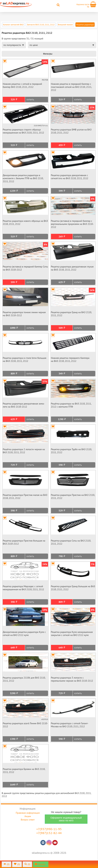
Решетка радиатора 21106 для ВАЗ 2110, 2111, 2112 (24, 679)
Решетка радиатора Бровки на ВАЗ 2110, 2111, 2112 (24, 771)
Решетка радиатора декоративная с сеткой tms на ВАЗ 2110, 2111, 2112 (70, 177)
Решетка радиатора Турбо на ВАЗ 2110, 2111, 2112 (71, 451)
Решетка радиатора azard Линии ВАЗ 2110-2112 (25, 725)
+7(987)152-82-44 (49, 833)
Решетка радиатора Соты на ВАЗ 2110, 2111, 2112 (71, 542)
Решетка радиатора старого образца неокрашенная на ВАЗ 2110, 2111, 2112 (23, 131)
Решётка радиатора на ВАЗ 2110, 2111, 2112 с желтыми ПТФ (71, 405)
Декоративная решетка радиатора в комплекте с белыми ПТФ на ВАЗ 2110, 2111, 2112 (23, 178)
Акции (28, 816)
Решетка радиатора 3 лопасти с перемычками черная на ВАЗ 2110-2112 (72, 679)
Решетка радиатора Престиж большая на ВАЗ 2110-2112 (24, 542)
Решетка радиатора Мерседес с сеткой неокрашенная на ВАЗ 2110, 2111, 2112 (23, 588)
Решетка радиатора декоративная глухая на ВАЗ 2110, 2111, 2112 (72, 268)
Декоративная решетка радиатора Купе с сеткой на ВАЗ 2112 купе (24, 634)
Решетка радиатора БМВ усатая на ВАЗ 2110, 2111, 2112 (71, 131)
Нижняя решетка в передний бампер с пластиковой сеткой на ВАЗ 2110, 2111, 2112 (71, 87)
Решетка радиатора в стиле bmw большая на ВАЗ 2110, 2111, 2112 (25, 359)
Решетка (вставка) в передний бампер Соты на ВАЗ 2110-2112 (25, 268)
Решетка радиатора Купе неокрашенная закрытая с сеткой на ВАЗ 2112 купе (72, 634)
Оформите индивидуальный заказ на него (66, 819)
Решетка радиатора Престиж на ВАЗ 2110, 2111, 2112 (73, 496)
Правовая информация (28, 813)
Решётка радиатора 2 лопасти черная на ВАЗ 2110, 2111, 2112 (24, 451)
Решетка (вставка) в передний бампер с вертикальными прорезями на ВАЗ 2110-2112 (72, 224)
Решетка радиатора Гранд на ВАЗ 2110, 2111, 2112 (71, 314)
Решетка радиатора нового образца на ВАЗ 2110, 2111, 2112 (25, 222)
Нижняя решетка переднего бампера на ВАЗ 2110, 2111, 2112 (70, 359)
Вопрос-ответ (28, 820)
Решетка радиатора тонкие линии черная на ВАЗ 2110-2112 (24, 314)
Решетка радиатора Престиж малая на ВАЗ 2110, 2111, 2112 (25, 496)
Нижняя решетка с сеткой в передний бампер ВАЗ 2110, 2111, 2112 (22, 85)
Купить (30, 100)
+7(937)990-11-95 (49, 829)
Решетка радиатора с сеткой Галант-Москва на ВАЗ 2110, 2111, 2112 (70, 725)
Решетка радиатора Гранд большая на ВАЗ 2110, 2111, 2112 (73, 588)
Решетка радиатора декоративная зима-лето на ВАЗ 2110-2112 (24, 405)
